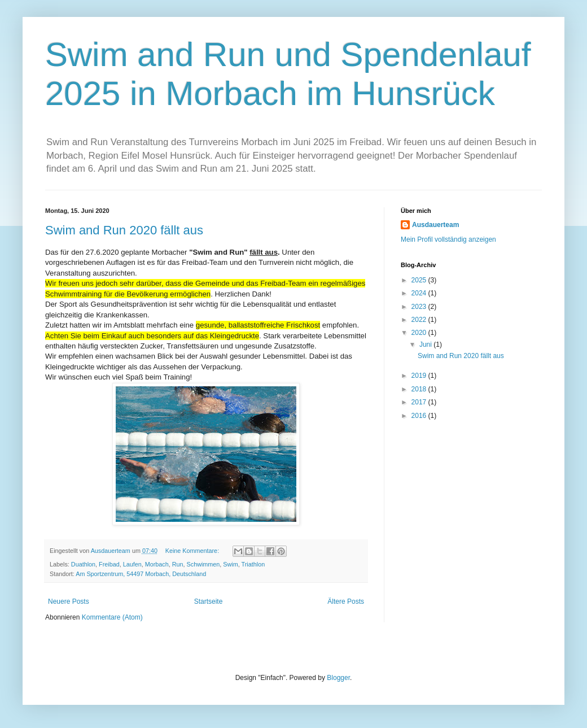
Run (178, 564)
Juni (426, 345)
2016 (420, 416)
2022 (420, 320)
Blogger (338, 678)
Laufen (132, 564)
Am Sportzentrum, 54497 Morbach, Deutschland (141, 574)
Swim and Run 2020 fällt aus (124, 230)
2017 (420, 402)
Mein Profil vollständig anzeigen (448, 239)
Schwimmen (203, 564)
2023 (420, 307)
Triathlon (253, 564)
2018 (420, 389)
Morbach (157, 564)
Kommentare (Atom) (112, 617)
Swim (230, 564)
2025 (420, 280)
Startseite (209, 601)
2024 (420, 293)
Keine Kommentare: (193, 551)
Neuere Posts (69, 601)
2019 (420, 376)
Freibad (109, 564)
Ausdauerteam (435, 225)
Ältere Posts (346, 601)
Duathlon (83, 564)
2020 (420, 333)
